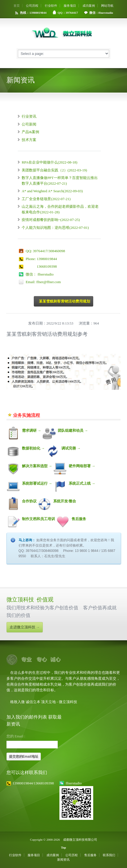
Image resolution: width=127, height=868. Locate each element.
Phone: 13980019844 (41, 259)
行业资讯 (29, 116)
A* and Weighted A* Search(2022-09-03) (52, 191)
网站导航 (107, 6)
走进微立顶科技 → (25, 627)
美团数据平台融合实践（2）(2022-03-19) (54, 170)
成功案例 (89, 6)
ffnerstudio (74, 783)
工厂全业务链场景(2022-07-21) (46, 199)
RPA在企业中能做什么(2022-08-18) (49, 162)
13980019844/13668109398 (33, 783)
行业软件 (51, 6)
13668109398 (41, 266)
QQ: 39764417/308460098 (45, 251)
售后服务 (90, 855)
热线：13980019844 (33, 13)
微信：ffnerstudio (101, 13)
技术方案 (29, 140)
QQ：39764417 (68, 13)
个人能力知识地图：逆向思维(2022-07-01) (55, 228)
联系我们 (109, 855)
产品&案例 (30, 132)
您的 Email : (16, 736)
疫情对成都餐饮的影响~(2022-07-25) (51, 220)
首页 (17, 6)
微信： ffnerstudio (40, 274)
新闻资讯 (63, 860)
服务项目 (70, 6)
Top (64, 847)
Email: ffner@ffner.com (43, 282)
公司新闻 (29, 124)
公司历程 (32, 6)
